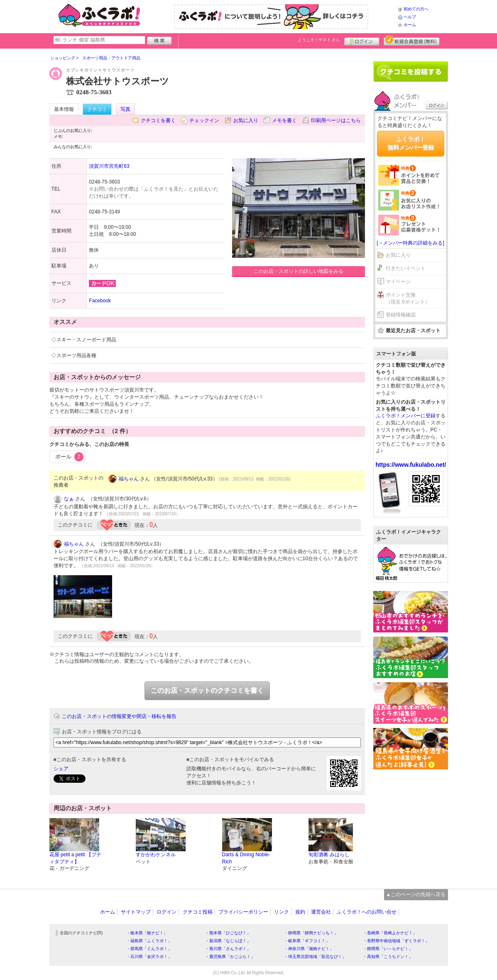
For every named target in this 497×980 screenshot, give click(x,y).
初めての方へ (416, 9)
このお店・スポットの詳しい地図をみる (299, 271)
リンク (282, 912)
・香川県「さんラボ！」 (228, 949)
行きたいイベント (406, 268)
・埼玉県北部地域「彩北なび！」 (315, 957)
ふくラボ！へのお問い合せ (367, 912)
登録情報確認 (401, 315)
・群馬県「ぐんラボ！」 (149, 949)
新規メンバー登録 (412, 40)
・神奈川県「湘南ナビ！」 (309, 949)
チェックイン (204, 120)
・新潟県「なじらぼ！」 (228, 941)
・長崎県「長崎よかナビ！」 (390, 933)
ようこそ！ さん (319, 40)
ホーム (410, 25)
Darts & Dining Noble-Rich (246, 858)
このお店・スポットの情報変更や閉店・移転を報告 (119, 716)
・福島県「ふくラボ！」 (149, 941)
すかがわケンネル (156, 855)
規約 (300, 912)
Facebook (100, 301)
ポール (70, 457)
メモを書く (284, 120)
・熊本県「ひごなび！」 (228, 933)
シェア (61, 769)
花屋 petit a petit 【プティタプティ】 (75, 858)
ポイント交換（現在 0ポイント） (408, 298)
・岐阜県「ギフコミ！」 (307, 941)
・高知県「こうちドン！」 (388, 957)
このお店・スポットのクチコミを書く (207, 690)
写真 (125, 109)
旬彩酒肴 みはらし (329, 855)
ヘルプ (410, 17)
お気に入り (246, 120)
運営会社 (321, 912)
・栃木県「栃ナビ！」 (147, 933)
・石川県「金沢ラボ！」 (149, 957)
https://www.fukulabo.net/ (411, 465)
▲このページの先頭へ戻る (416, 894)
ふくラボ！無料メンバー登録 (411, 143)
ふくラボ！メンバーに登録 (406, 416)
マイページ (398, 282)
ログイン (362, 40)
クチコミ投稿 (198, 912)
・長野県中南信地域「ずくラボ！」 (396, 941)
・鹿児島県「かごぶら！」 (230, 957)
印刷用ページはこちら (336, 120)
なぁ (69, 499)
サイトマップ (136, 912)
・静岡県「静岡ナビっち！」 (311, 933)
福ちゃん (129, 479)
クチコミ (97, 109)
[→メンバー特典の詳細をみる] (410, 243)
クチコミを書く (158, 120)
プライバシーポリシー (243, 912)
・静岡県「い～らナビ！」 (388, 949)
